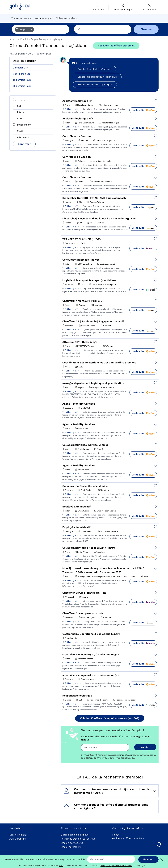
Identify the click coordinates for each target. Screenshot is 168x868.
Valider (145, 747)
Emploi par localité (71, 847)
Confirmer (24, 144)
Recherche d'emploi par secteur (78, 839)
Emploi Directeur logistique (95, 84)
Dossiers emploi (18, 835)
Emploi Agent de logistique (94, 69)
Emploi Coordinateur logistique (97, 77)
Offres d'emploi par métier (75, 835)
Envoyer (148, 859)
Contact (116, 835)
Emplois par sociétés (72, 843)
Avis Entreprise (18, 839)
